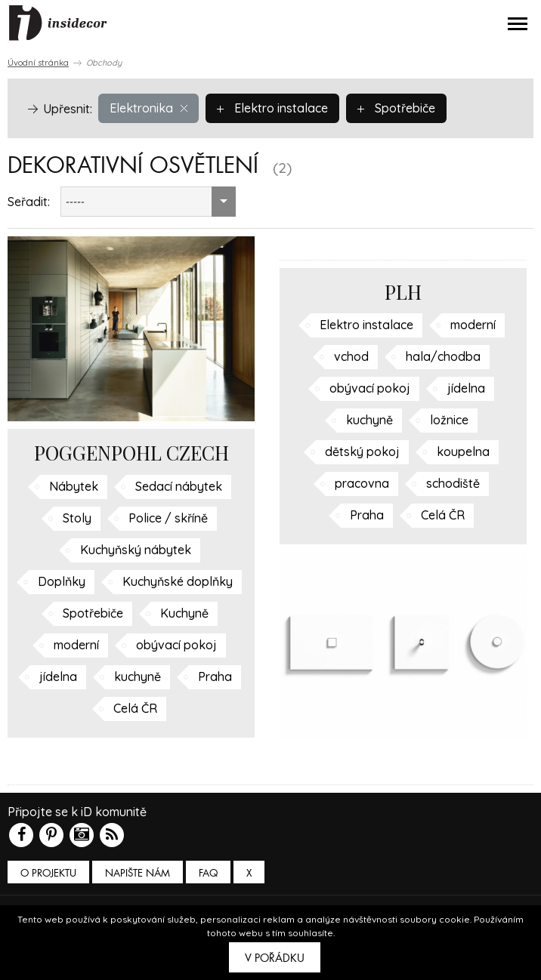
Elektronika (148, 108)
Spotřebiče (396, 108)
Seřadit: (29, 202)
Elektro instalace (272, 108)
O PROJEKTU (48, 873)
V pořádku (275, 958)
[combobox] (148, 202)
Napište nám (138, 873)
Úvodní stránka (38, 63)
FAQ (208, 873)
